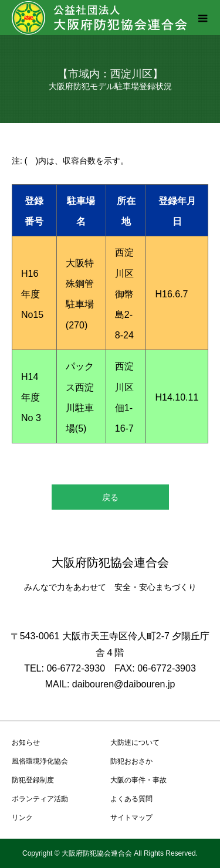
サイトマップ (131, 818)
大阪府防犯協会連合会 (110, 562)
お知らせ (26, 742)
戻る (110, 497)
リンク (22, 818)
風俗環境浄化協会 (40, 761)
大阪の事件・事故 (138, 780)
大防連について (135, 742)
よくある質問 (131, 799)
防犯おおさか (131, 761)
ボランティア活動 (40, 799)
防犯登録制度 (33, 780)
